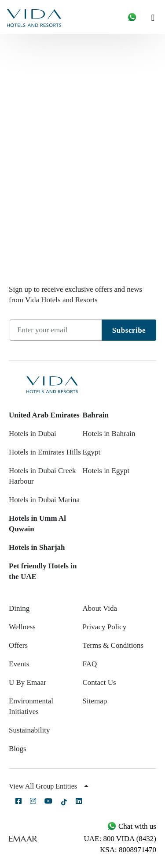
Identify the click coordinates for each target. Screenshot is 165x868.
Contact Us (99, 682)
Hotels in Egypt (106, 471)
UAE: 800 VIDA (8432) (120, 839)
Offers (18, 645)
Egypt (92, 452)
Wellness (22, 627)
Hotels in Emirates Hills (45, 452)
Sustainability (29, 730)
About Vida (100, 608)
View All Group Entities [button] (49, 786)
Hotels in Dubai (33, 434)
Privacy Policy (105, 627)
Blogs (18, 749)
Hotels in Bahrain (109, 434)
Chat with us (132, 826)
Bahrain (96, 415)
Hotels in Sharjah (37, 547)
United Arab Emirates (44, 415)
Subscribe (129, 330)
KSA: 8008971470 (128, 850)
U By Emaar (27, 682)
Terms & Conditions (113, 645)
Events (19, 664)
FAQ (90, 664)
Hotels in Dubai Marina (44, 500)
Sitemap (95, 701)
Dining (19, 608)
